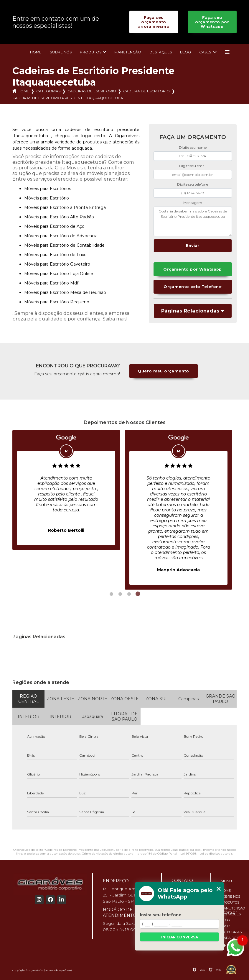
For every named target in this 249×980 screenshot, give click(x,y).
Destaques (161, 52)
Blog (185, 52)
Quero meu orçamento (163, 371)
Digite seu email (193, 166)
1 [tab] (111, 594)
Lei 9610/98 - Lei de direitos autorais (206, 854)
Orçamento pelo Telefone (193, 287)
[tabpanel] (66, 490)
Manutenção (128, 52)
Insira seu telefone (161, 915)
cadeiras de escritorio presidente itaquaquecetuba (68, 98)
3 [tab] (129, 594)
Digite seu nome (193, 147)
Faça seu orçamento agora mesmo (154, 22)
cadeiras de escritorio (92, 91)
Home (36, 52)
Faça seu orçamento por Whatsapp (212, 22)
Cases (206, 52)
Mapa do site (232, 938)
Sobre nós (61, 52)
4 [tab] (138, 594)
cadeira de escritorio (146, 91)
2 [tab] (120, 594)
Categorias (48, 91)
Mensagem (193, 203)
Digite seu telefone (193, 184)
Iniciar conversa (180, 937)
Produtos (91, 52)
